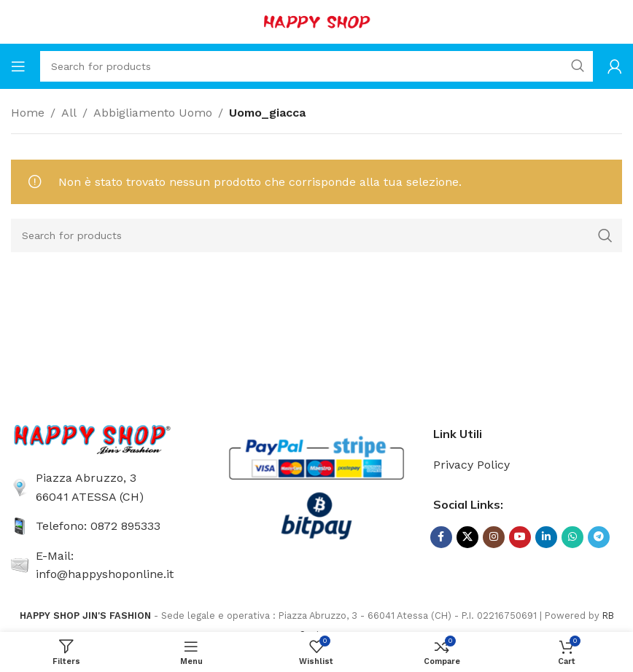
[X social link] (467, 537)
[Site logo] (316, 21)
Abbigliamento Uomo (153, 113)
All (69, 113)
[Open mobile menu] (18, 66)
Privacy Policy (471, 465)
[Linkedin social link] (546, 537)
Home (28, 113)
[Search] (316, 66)
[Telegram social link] (599, 537)
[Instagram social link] (494, 537)
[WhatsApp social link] (572, 537)
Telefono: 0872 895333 (98, 526)
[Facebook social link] (441, 537)
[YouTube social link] (520, 537)
